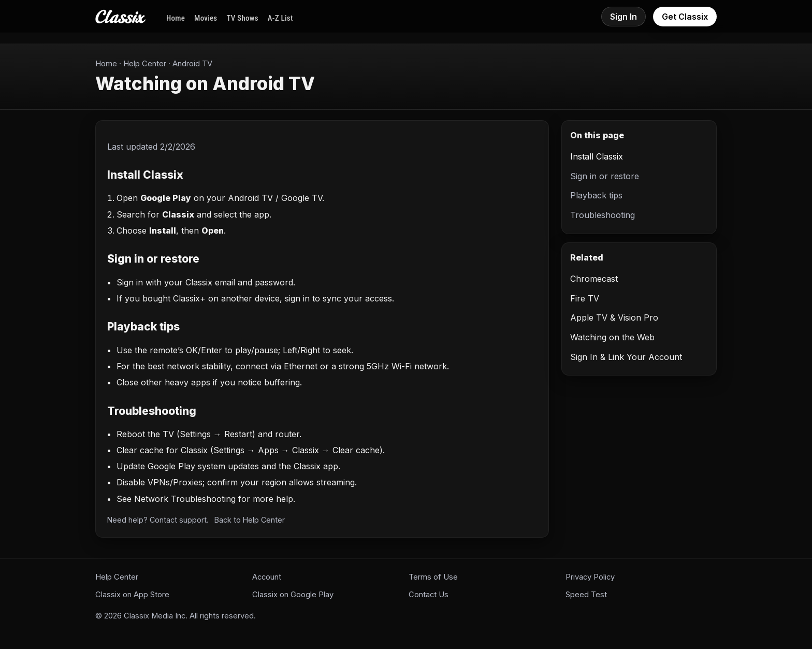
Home (176, 18)
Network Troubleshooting (185, 499)
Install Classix (597, 156)
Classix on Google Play (293, 595)
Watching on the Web (612, 337)
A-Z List (280, 18)
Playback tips (596, 195)
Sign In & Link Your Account (626, 357)
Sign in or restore (605, 176)
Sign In (624, 17)
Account (267, 577)
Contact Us (429, 595)
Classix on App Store (132, 595)
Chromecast (594, 279)
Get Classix (685, 17)
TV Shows (242, 18)
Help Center (145, 64)
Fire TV (585, 298)
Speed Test (586, 595)
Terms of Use (433, 577)
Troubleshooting (603, 215)
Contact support (178, 520)
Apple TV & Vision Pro (614, 318)
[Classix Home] (120, 17)
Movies (206, 18)
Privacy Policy (590, 577)
